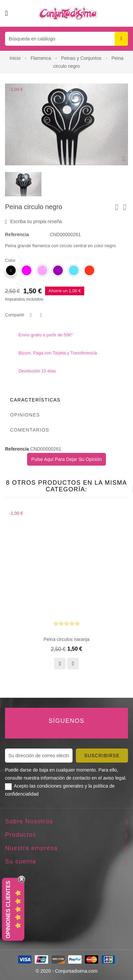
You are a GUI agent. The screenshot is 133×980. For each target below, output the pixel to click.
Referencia (17, 234)
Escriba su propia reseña (33, 222)
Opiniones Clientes (8, 910)
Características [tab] (35, 400)
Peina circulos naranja (66, 639)
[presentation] (116, 489)
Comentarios (30, 430)
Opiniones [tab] (25, 415)
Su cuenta (21, 861)
